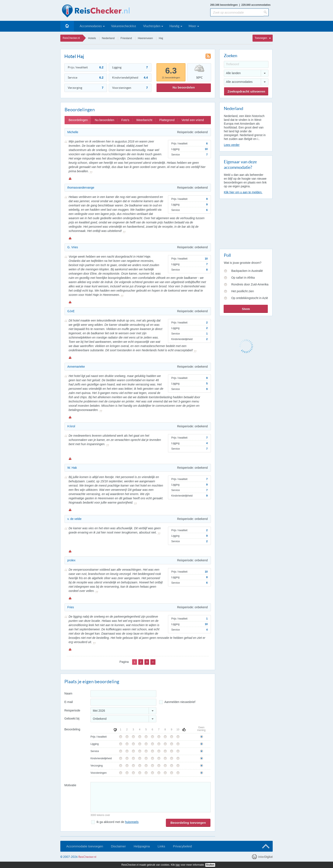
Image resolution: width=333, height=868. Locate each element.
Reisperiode (72, 710)
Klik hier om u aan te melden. (243, 192)
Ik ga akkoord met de (117, 822)
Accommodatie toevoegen (85, 846)
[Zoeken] (266, 12)
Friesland (126, 38)
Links (161, 846)
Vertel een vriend (193, 120)
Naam (68, 693)
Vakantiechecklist (124, 26)
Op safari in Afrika (243, 278)
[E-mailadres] (123, 702)
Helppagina (142, 846)
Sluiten (210, 865)
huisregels (132, 822)
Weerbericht (144, 120)
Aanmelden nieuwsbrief (180, 702)
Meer (192, 26)
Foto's (125, 120)
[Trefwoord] (246, 64)
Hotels (92, 38)
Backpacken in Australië (247, 271)
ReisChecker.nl (71, 38)
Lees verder (232, 145)
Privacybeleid (182, 846)
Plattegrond (167, 120)
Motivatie (70, 785)
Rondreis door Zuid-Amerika (250, 284)
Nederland (108, 38)
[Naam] (123, 694)
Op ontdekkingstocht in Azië (250, 298)
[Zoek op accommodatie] (237, 12)
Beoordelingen (78, 120)
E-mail (69, 702)
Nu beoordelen (184, 87)
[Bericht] (151, 797)
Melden (70, 178)
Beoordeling (72, 729)
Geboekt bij (72, 718)
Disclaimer (118, 846)
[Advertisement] (246, 223)
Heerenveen (145, 38)
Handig (174, 26)
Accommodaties (91, 26)
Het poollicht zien (243, 291)
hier (178, 865)
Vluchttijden (152, 26)
